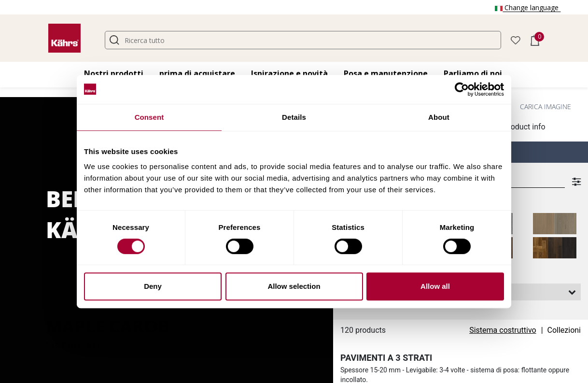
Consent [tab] (149, 117)
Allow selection (294, 286)
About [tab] (439, 117)
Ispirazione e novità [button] (289, 73)
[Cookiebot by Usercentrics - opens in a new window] (462, 89)
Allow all (435, 286)
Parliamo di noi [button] (473, 73)
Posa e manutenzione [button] (386, 73)
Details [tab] (294, 117)
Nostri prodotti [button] (114, 73)
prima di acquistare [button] (197, 73)
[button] (516, 39)
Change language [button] (528, 7)
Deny (153, 286)
